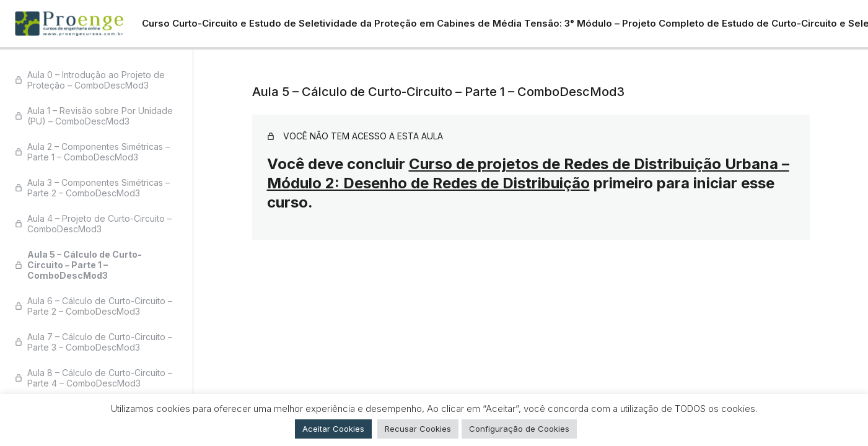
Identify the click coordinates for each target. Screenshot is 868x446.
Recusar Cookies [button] (418, 429)
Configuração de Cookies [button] (519, 429)
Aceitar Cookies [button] (333, 429)
